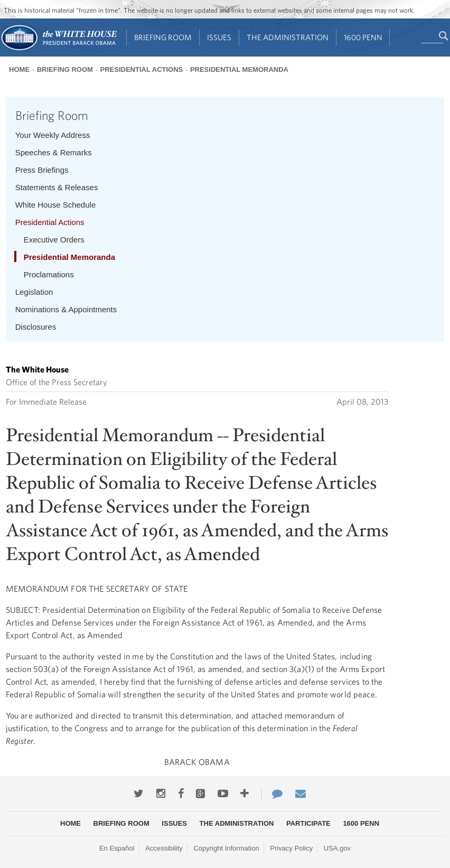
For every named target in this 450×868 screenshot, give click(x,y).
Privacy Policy (291, 848)
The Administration (288, 37)
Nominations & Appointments (66, 309)
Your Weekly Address (53, 135)
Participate (308, 823)
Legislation (34, 292)
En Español (117, 848)
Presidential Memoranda (239, 69)
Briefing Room (163, 37)
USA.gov (337, 848)
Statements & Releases (57, 187)
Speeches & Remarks (54, 152)
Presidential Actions (142, 69)
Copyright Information (226, 848)
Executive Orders (54, 240)
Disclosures (36, 327)
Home (19, 69)
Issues (219, 37)
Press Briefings (42, 170)
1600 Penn (363, 37)
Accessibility (164, 848)
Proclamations (49, 274)
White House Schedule (56, 205)
